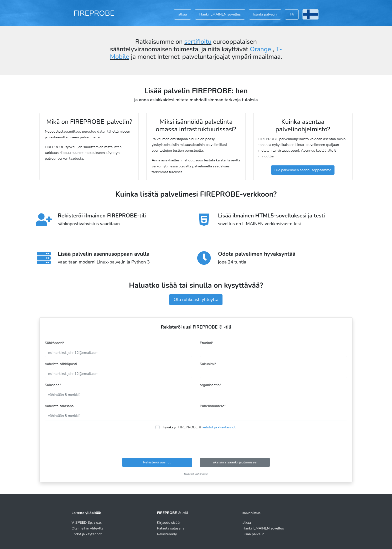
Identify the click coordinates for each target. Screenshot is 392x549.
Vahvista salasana (59, 406)
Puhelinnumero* (213, 406)
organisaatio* (210, 385)
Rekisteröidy (167, 534)
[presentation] (196, 444)
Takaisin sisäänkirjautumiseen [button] (235, 462)
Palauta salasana (171, 528)
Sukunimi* (208, 364)
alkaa (182, 14)
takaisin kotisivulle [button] (196, 474)
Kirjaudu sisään (169, 522)
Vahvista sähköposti (61, 364)
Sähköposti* (54, 343)
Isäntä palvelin (265, 14)
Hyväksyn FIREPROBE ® (199, 427)
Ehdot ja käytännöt (87, 534)
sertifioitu (198, 42)
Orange (260, 49)
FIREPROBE (94, 13)
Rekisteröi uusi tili (157, 462)
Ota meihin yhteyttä (87, 528)
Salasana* (53, 385)
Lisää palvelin (253, 534)
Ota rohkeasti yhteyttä (196, 300)
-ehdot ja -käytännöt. (219, 427)
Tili (292, 14)
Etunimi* (207, 343)
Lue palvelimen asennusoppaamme (303, 170)
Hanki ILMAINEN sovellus (220, 14)
